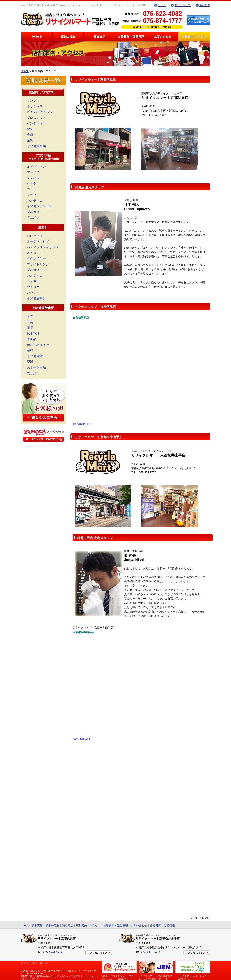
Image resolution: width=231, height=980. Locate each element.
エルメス (33, 172)
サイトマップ (183, 5)
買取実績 (37, 926)
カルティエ (35, 201)
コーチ (32, 189)
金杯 (30, 129)
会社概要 (205, 5)
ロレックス (35, 236)
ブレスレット (36, 118)
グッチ (32, 183)
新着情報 (169, 926)
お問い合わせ (139, 926)
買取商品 (68, 926)
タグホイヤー (36, 258)
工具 (30, 322)
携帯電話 (33, 333)
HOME (25, 71)
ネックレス (35, 106)
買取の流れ (53, 926)
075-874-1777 (152, 952)
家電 (30, 328)
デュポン (33, 217)
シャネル (33, 178)
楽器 (30, 362)
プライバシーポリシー (37, 963)
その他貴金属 (36, 146)
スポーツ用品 (36, 367)
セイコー (33, 287)
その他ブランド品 (39, 206)
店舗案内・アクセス (88, 926)
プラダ (32, 195)
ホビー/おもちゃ (38, 345)
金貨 (30, 140)
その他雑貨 (35, 356)
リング (32, 101)
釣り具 (32, 373)
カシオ (32, 292)
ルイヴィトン (36, 167)
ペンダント (35, 123)
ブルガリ (33, 212)
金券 (30, 316)
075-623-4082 (54, 952)
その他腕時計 (36, 298)
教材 (30, 350)
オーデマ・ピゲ (38, 241)
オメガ (32, 253)
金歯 (30, 135)
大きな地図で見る (82, 424)
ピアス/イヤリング (40, 112)
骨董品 (32, 339)
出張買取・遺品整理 (116, 926)
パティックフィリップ (43, 247)
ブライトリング (38, 264)
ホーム (162, 5)
